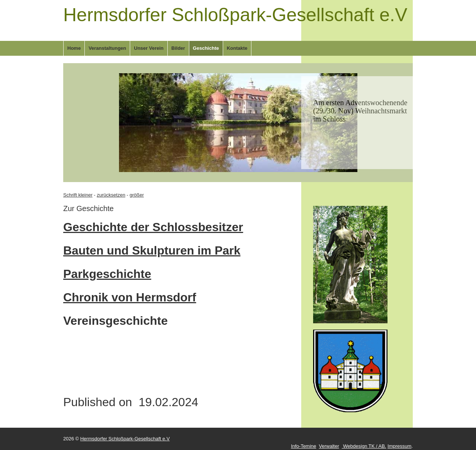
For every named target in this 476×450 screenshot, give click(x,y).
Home (74, 48)
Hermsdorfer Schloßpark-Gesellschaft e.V (235, 15)
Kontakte (237, 48)
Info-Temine (303, 446)
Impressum (399, 446)
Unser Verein (149, 48)
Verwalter (329, 446)
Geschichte (206, 48)
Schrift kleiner (78, 195)
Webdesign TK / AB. (364, 446)
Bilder (178, 48)
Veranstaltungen (107, 48)
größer (136, 195)
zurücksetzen (111, 195)
